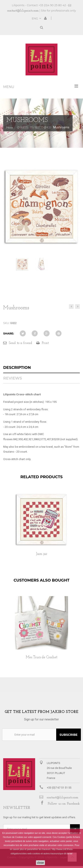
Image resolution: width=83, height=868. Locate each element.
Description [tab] (17, 368)
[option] (41, 529)
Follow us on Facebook (64, 804)
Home (10, 128)
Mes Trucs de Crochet (41, 657)
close (41, 863)
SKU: (6, 323)
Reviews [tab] (13, 378)
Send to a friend (20, 343)
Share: (9, 333)
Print (45, 343)
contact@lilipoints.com (23, 11)
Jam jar (42, 554)
